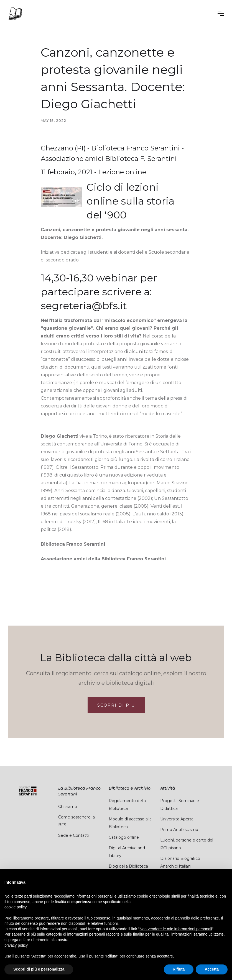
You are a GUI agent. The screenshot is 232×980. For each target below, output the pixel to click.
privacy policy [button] (16, 945)
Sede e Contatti (73, 835)
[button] (221, 13)
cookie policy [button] (16, 907)
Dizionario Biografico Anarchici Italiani (180, 862)
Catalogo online (124, 837)
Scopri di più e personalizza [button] (39, 969)
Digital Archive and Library (127, 852)
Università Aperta (177, 819)
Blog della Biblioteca (128, 866)
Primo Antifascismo (179, 830)
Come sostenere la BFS (77, 821)
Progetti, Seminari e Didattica (180, 805)
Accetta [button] (212, 969)
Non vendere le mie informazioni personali (176, 929)
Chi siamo (68, 807)
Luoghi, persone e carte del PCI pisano (187, 844)
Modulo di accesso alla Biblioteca (130, 823)
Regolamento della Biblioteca (127, 805)
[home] (15, 13)
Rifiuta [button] (179, 969)
